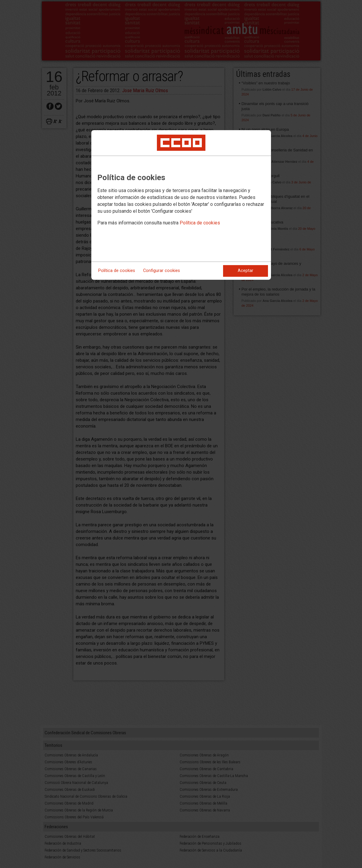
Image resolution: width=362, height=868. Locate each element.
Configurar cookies (162, 271)
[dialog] (181, 205)
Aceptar (246, 271)
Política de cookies (200, 223)
